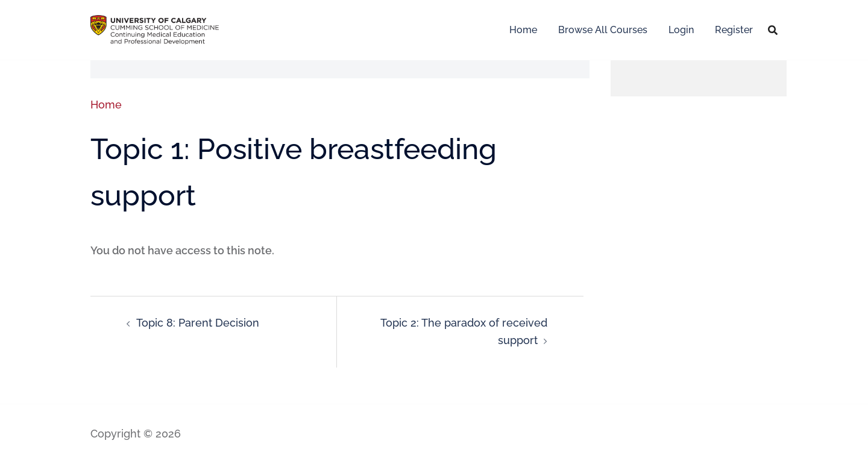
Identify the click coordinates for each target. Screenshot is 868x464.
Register (734, 30)
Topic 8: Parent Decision (198, 323)
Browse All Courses (603, 30)
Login (681, 30)
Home (523, 30)
